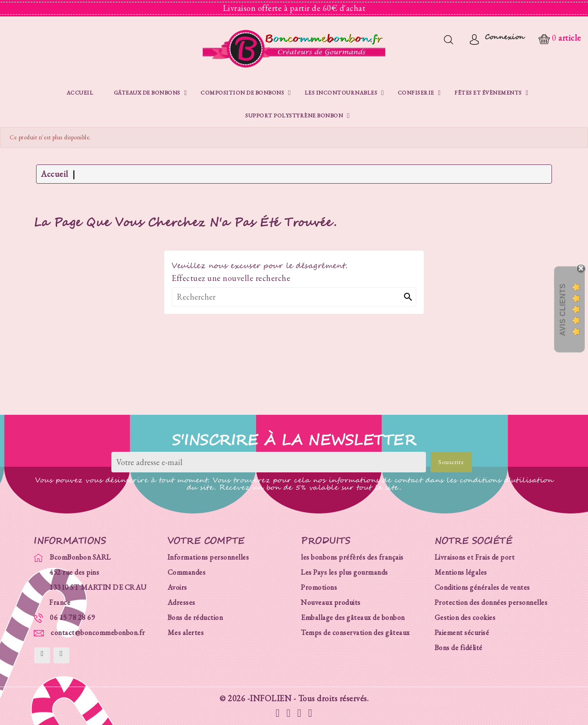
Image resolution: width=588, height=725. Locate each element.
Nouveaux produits (331, 602)
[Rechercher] (294, 297)
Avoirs (177, 587)
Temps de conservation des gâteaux (355, 632)
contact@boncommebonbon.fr (98, 632)
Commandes (187, 572)
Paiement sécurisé (462, 632)
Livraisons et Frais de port (475, 557)
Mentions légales (461, 572)
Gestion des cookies (465, 617)
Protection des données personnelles (491, 602)
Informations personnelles (208, 557)
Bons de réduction (195, 617)
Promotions (319, 587)
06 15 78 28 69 (72, 617)
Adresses (181, 602)
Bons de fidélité (459, 648)
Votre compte (206, 541)
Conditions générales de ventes (482, 587)
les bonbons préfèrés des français (352, 557)
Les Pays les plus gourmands (344, 572)
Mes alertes (186, 632)
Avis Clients (563, 310)
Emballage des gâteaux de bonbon (353, 617)
